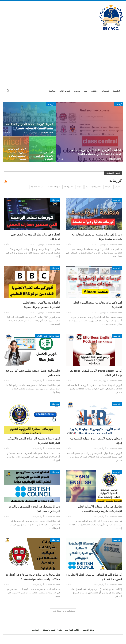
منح (86, 91)
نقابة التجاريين (72, 630)
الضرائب (118, 187)
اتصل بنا (36, 630)
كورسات (105, 91)
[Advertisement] (63, 57)
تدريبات (77, 91)
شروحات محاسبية (37, 187)
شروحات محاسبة (54, 187)
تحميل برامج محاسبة (93, 187)
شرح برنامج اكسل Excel (48, 336)
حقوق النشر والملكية (52, 630)
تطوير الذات (65, 91)
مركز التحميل (88, 630)
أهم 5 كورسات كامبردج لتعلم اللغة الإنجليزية (44, 156)
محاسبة (52, 91)
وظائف (94, 91)
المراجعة (108, 187)
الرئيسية (117, 91)
